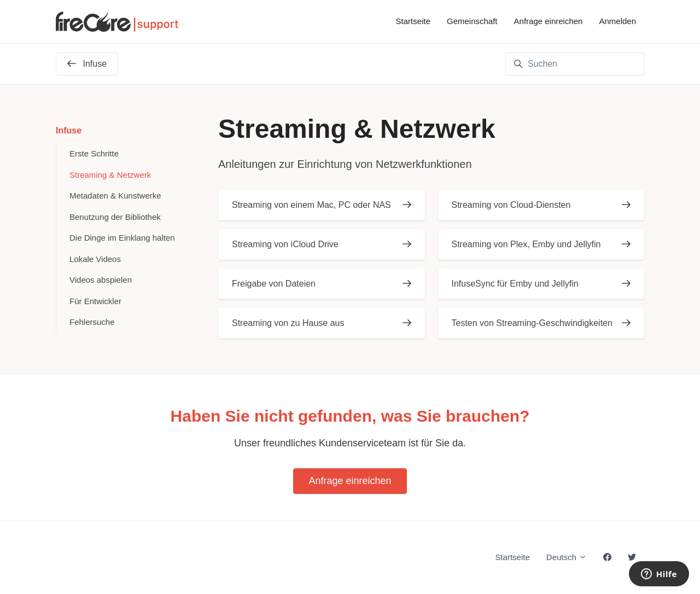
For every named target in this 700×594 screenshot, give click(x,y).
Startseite (413, 21)
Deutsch (567, 557)
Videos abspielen (101, 280)
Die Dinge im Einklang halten (122, 238)
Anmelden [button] (617, 21)
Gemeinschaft (472, 21)
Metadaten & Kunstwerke (115, 196)
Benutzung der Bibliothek (115, 217)
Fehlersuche (92, 322)
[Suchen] (575, 64)
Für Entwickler (95, 301)
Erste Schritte (94, 153)
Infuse (69, 130)
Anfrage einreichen (549, 21)
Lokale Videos (95, 259)
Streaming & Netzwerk (110, 175)
